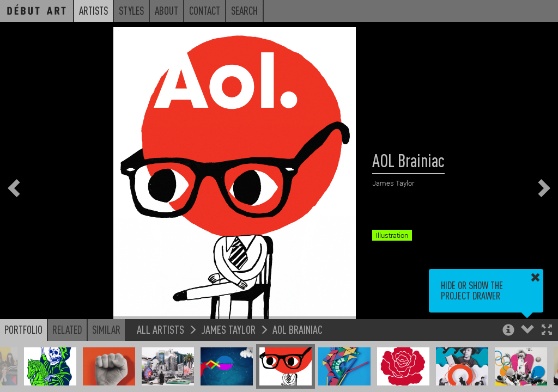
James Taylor (228, 329)
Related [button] (67, 329)
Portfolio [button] (23, 329)
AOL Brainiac (298, 329)
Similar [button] (106, 329)
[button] (547, 331)
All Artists (160, 329)
